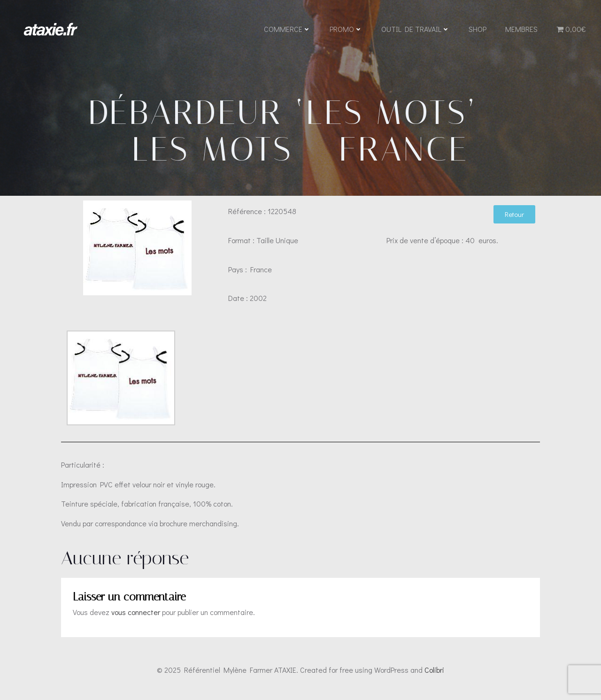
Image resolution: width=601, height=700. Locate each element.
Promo (346, 29)
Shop (478, 29)
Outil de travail (416, 29)
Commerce (287, 29)
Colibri (434, 672)
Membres (521, 29)
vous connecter (136, 615)
